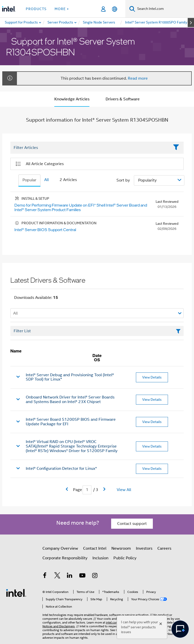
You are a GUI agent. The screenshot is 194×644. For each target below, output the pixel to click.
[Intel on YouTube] (82, 576)
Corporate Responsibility (65, 558)
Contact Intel (95, 548)
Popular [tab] (29, 180)
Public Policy (125, 558)
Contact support (132, 524)
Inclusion (100, 558)
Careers (164, 548)
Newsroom (121, 548)
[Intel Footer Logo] (16, 593)
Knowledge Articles (72, 99)
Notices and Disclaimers (59, 626)
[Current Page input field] (87, 490)
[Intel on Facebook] (45, 576)
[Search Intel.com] (165, 9)
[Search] (132, 9)
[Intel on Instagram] (95, 576)
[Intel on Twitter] (57, 576)
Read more (138, 78)
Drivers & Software (123, 99)
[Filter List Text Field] (90, 148)
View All (124, 490)
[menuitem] (61, 23)
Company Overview (60, 548)
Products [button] (36, 9)
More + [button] (62, 9)
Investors (144, 548)
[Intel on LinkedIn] (70, 576)
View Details (152, 377)
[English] (115, 9)
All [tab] (46, 180)
